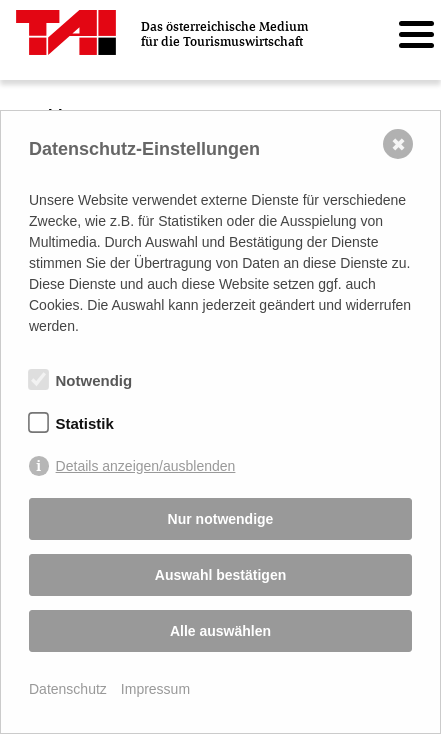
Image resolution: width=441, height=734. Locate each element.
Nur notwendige (221, 519)
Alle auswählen (220, 631)
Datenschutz (68, 689)
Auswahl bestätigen (220, 575)
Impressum (155, 689)
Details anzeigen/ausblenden (146, 466)
